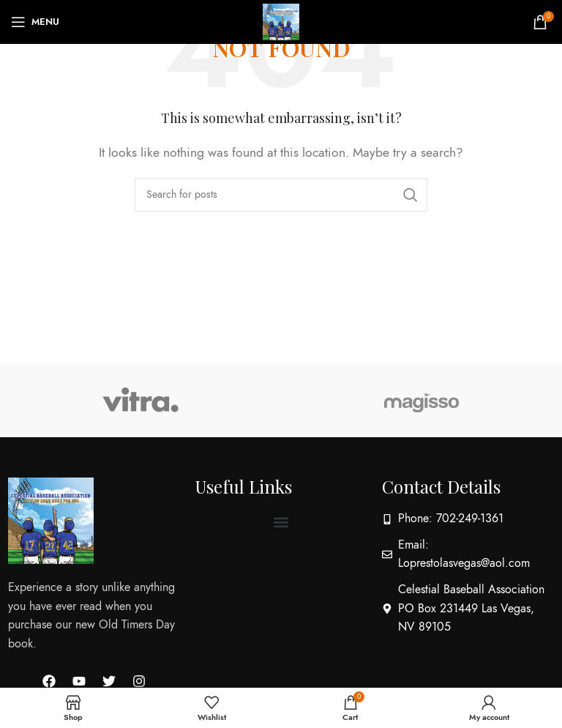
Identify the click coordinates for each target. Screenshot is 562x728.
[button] (281, 522)
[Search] (281, 195)
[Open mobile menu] (35, 22)
